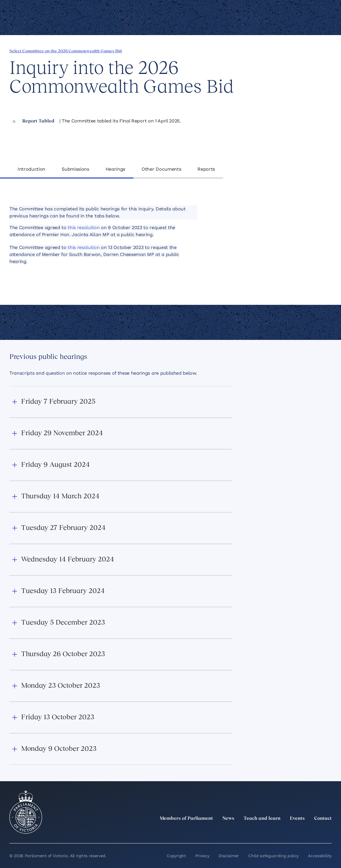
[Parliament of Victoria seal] (26, 812)
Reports (206, 169)
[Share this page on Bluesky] (288, 51)
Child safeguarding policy (273, 856)
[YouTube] (315, 831)
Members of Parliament (186, 819)
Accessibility (320, 856)
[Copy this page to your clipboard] (298, 51)
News (228, 819)
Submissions (75, 169)
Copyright (176, 856)
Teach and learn (262, 819)
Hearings (115, 169)
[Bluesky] (328, 831)
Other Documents (161, 169)
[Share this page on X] (278, 51)
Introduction (31, 169)
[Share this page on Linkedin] (268, 51)
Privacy (202, 856)
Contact (323, 819)
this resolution (83, 228)
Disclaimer (229, 856)
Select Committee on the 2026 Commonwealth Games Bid (66, 51)
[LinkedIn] (277, 831)
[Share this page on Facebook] (258, 51)
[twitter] (264, 831)
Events (297, 819)
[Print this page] (308, 51)
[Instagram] (290, 831)
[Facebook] (302, 831)
